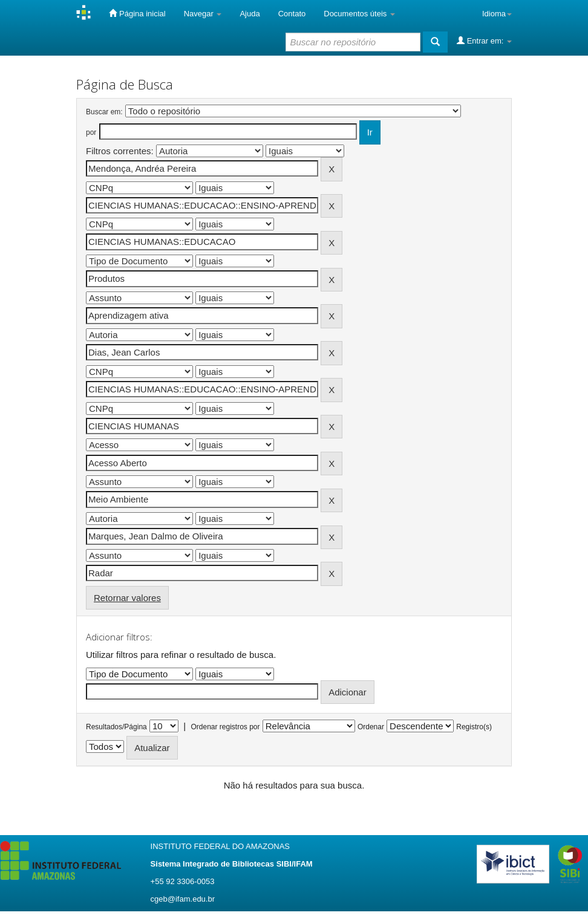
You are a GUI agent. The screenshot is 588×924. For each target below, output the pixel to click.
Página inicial (137, 13)
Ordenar (371, 727)
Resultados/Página (116, 727)
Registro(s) (474, 727)
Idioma (497, 14)
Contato (292, 14)
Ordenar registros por (225, 727)
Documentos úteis (359, 14)
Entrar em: (484, 41)
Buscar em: (104, 112)
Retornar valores (127, 598)
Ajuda (250, 14)
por (91, 132)
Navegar (203, 14)
